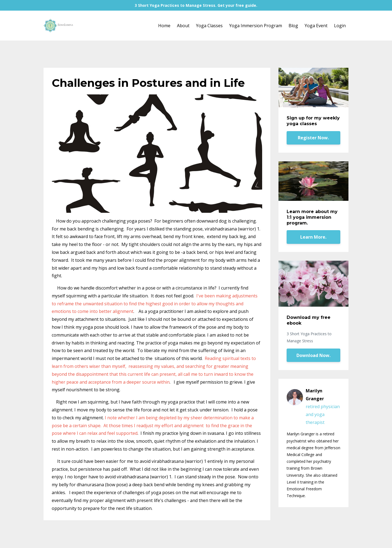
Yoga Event (316, 26)
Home (164, 26)
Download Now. (313, 355)
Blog (293, 26)
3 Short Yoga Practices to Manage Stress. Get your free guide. (196, 5)
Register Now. (313, 138)
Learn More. (313, 237)
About (183, 26)
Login (340, 26)
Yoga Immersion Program (256, 26)
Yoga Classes (209, 26)
